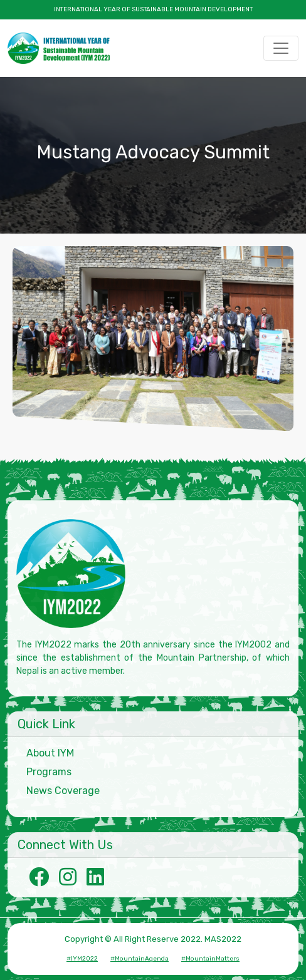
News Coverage (63, 791)
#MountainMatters (210, 959)
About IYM (50, 753)
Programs (49, 772)
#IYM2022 (82, 959)
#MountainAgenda (140, 959)
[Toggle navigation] (281, 48)
